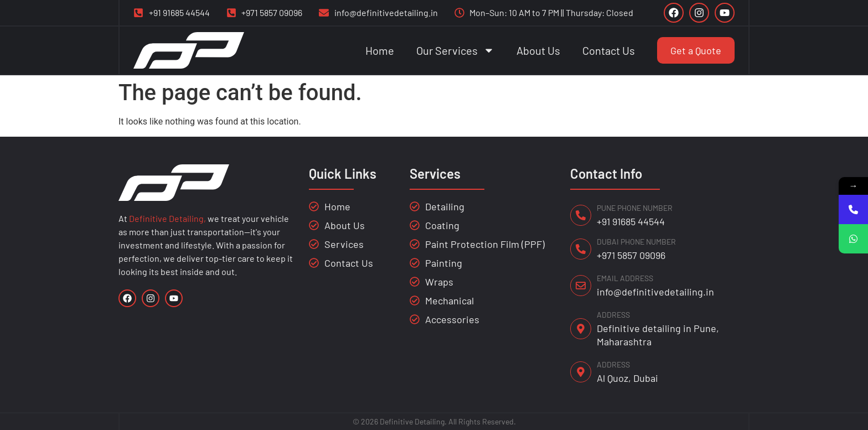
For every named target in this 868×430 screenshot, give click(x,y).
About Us (538, 50)
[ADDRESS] (581, 329)
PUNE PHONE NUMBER (635, 208)
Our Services (455, 50)
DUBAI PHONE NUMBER (636, 242)
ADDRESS (613, 315)
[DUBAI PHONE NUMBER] (581, 249)
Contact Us (609, 50)
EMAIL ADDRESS (625, 278)
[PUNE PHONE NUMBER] (581, 215)
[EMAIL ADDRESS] (581, 286)
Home (380, 50)
